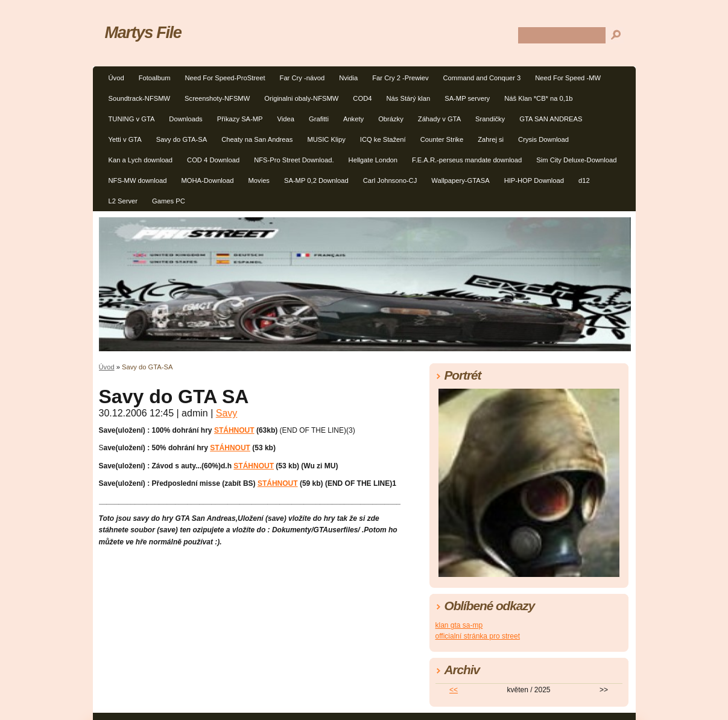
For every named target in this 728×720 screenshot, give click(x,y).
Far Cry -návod (302, 78)
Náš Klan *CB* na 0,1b (538, 98)
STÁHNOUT (234, 430)
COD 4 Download (213, 160)
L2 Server (123, 201)
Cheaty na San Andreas (257, 139)
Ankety (353, 119)
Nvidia (348, 78)
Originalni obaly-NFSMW (301, 98)
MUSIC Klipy (326, 139)
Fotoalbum (155, 78)
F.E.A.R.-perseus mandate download (467, 160)
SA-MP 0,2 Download (316, 180)
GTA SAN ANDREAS (551, 119)
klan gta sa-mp (459, 625)
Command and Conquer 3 (482, 78)
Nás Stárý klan (408, 98)
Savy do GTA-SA (182, 139)
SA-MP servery (467, 98)
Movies (259, 180)
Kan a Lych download (141, 160)
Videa (286, 119)
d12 (584, 180)
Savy (227, 413)
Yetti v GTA (125, 139)
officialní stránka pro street (478, 636)
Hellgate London (373, 160)
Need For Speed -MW (568, 78)
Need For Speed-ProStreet (225, 78)
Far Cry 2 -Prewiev (400, 78)
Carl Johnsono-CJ (390, 180)
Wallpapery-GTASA (460, 180)
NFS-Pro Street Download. (294, 160)
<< (454, 690)
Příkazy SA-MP (240, 119)
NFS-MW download (138, 180)
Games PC (169, 201)
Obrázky (391, 119)
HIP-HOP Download (534, 180)
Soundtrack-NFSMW (140, 98)
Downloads (185, 119)
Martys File (143, 32)
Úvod (116, 78)
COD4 (362, 98)
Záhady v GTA (439, 119)
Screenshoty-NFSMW (217, 98)
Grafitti (319, 119)
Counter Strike (442, 139)
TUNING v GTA (132, 119)
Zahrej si (491, 139)
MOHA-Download (207, 180)
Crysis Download (543, 139)
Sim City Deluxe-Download (576, 160)
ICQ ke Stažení (383, 139)
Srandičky (490, 119)
